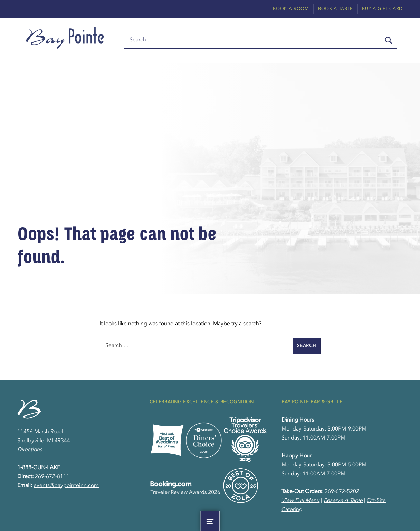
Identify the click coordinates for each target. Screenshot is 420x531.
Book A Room (291, 9)
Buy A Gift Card (382, 9)
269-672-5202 (342, 492)
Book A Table (336, 9)
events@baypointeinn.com (66, 486)
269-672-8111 (52, 477)
